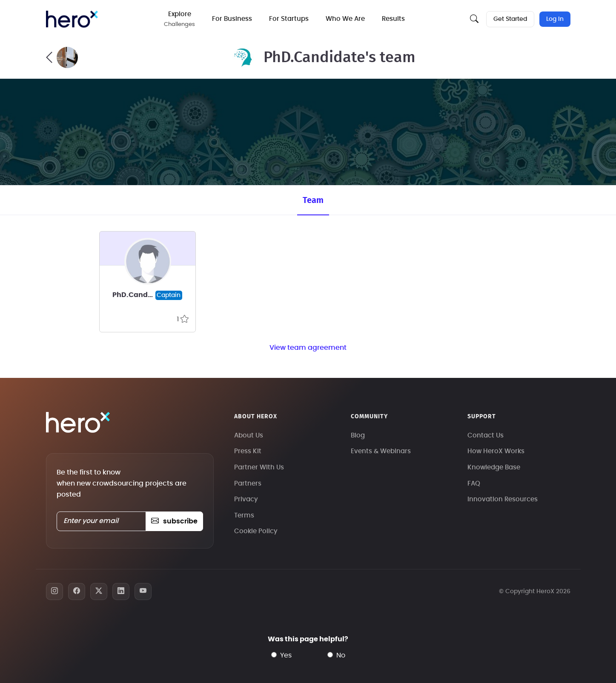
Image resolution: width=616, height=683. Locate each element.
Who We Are (345, 19)
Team (313, 200)
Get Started (510, 19)
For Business (232, 19)
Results (393, 19)
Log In (555, 19)
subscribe (174, 521)
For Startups (289, 19)
